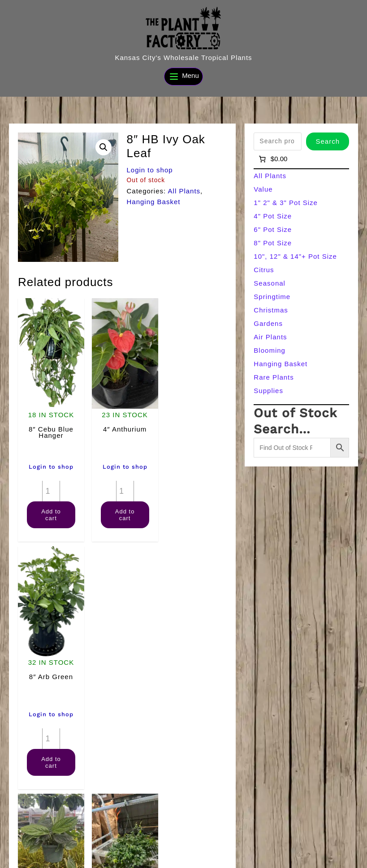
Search (328, 141)
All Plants (184, 191)
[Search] (342, 840)
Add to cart (50, 511)
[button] (104, 147)
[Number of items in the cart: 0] (272, 159)
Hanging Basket (154, 202)
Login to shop (150, 170)
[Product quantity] (50, 487)
